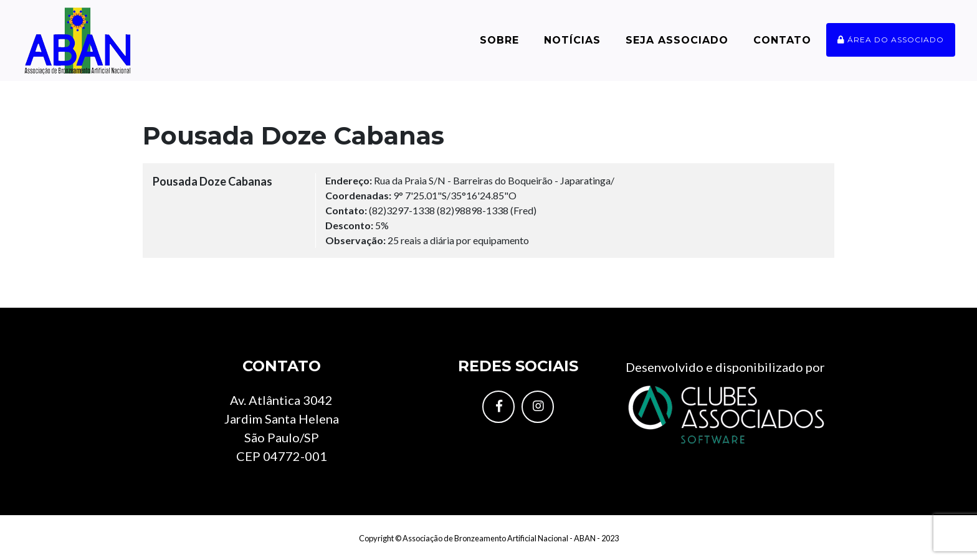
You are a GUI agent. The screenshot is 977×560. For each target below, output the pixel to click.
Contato (782, 40)
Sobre (499, 40)
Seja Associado (677, 40)
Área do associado (891, 40)
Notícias (572, 40)
